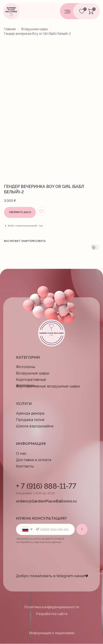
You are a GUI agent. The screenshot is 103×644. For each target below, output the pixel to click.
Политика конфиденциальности (52, 607)
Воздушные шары (34, 29)
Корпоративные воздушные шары (48, 386)
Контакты (25, 466)
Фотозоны (26, 367)
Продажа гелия (30, 420)
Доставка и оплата (34, 460)
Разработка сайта (52, 614)
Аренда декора (30, 413)
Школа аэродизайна (35, 426)
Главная (10, 29)
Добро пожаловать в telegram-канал (51, 576)
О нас (21, 453)
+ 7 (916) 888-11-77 (46, 486)
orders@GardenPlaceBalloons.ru (46, 501)
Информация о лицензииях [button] (52, 633)
